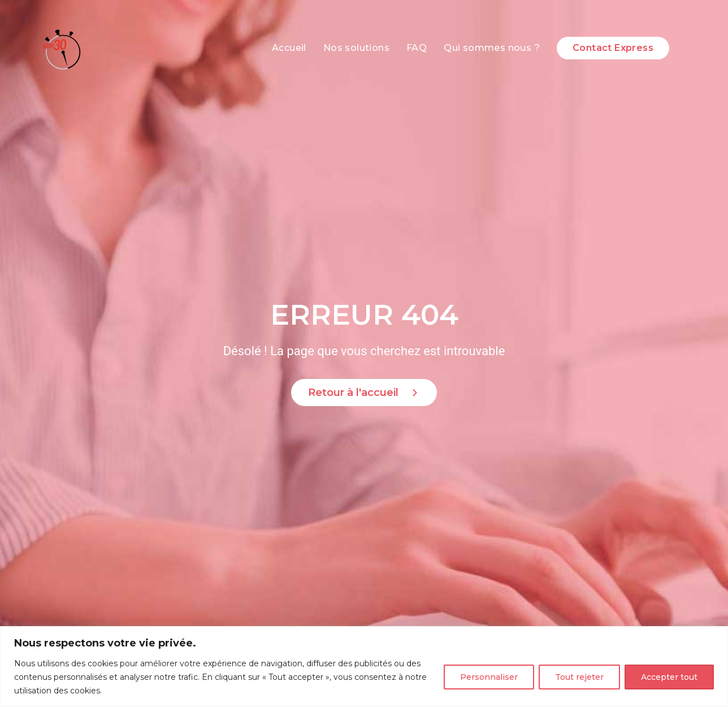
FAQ (417, 48)
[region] (364, 667)
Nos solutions (356, 48)
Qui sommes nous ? (492, 48)
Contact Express (613, 48)
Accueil (289, 48)
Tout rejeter (579, 677)
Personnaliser (489, 677)
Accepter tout (669, 677)
